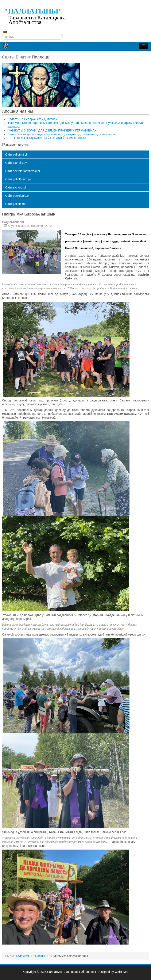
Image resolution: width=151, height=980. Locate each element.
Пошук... (2, 34)
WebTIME (121, 972)
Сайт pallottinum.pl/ (18, 179)
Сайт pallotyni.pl (16, 155)
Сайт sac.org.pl (16, 187)
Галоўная (22, 956)
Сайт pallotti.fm (15, 204)
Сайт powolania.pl (17, 196)
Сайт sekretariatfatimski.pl (23, 171)
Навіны (40, 956)
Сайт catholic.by (16, 163)
